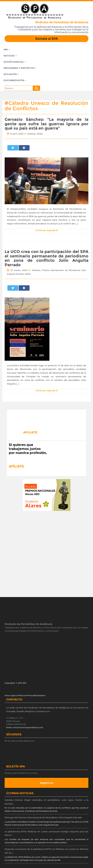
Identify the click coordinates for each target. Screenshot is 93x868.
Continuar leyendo (47, 230)
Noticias (10, 56)
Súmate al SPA (47, 39)
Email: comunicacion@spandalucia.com (25, 727)
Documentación (15, 80)
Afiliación (11, 74)
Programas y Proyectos (20, 68)
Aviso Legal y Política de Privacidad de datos (25, 695)
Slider (40, 134)
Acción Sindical (15, 62)
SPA (7, 50)
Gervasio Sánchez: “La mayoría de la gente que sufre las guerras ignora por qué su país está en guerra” (47, 124)
